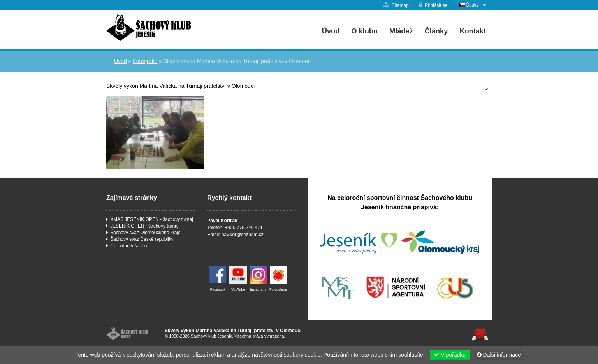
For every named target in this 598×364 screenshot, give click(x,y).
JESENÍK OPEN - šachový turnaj (144, 226)
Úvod (149, 27)
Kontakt (473, 31)
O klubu (364, 31)
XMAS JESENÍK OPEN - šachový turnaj (152, 219)
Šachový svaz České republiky (142, 239)
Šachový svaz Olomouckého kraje (145, 233)
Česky (472, 5)
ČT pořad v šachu (129, 246)
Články (436, 31)
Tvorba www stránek (480, 335)
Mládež (401, 31)
